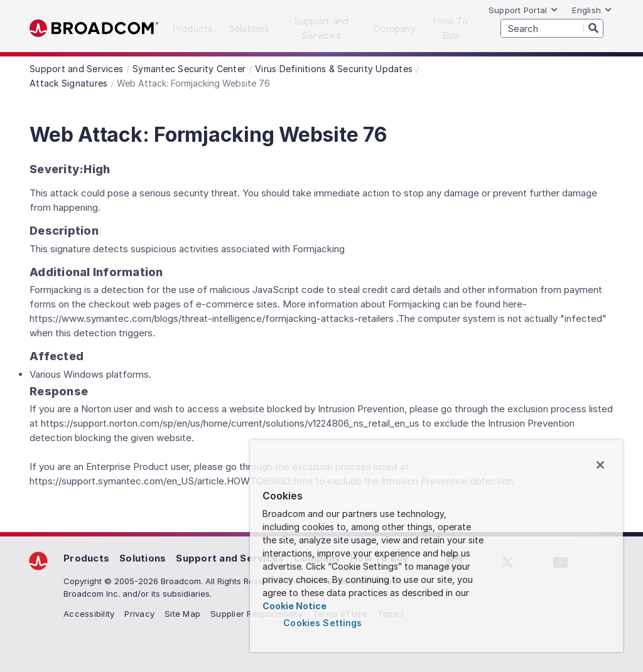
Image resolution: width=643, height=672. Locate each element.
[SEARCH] (552, 28)
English (592, 10)
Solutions (143, 558)
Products (86, 558)
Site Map (182, 614)
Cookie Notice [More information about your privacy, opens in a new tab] (294, 606)
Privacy (139, 614)
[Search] (593, 28)
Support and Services (230, 558)
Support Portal (524, 10)
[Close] (600, 465)
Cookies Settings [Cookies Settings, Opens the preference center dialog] (322, 623)
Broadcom (94, 29)
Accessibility (89, 614)
